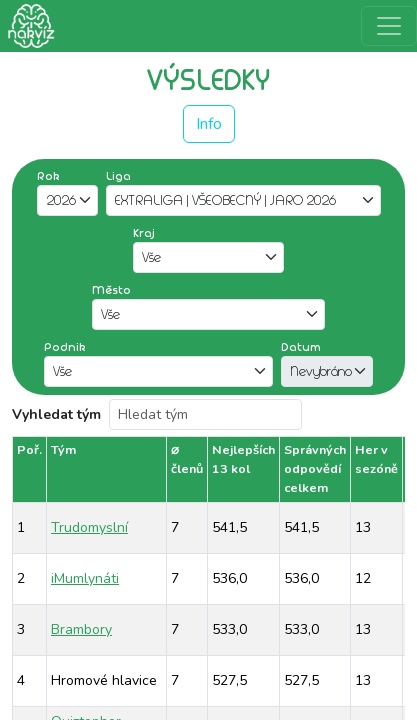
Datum (301, 347)
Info (209, 124)
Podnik (65, 347)
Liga (118, 176)
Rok (48, 176)
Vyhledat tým (56, 414)
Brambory (81, 629)
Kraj (144, 233)
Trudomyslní (89, 527)
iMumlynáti (85, 578)
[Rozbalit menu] (389, 26)
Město (111, 290)
